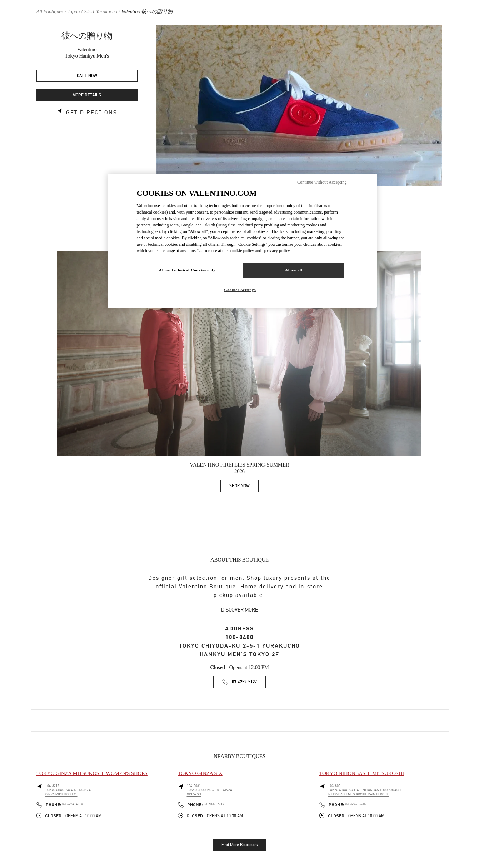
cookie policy (242, 251)
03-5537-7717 (214, 804)
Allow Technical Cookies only (187, 270)
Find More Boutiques (239, 845)
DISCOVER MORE (239, 610)
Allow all (294, 270)
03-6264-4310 (73, 804)
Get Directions (92, 113)
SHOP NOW (244, 487)
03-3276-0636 (355, 804)
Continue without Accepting (322, 182)
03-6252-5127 (244, 682)
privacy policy (277, 251)
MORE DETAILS (87, 95)
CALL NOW (87, 76)
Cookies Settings (240, 290)
